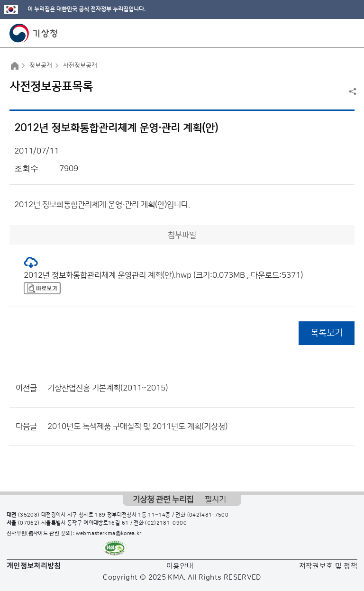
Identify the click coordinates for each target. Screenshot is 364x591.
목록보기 (327, 333)
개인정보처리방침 (34, 566)
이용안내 (180, 566)
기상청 (34, 33)
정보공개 (41, 65)
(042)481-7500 (208, 515)
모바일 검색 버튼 (333, 33)
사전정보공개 (80, 65)
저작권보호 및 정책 (328, 566)
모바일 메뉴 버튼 (349, 33)
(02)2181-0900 (166, 523)
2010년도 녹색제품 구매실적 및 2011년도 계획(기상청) (137, 427)
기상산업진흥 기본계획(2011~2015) (108, 388)
